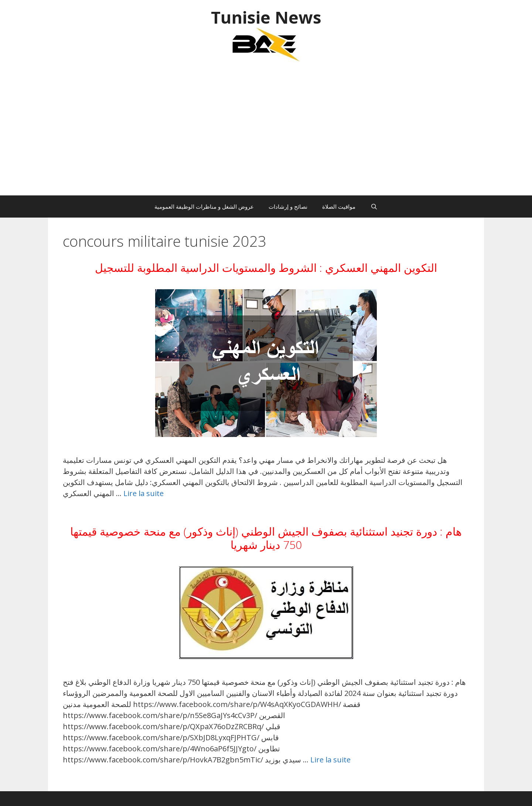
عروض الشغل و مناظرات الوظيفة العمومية (204, 206)
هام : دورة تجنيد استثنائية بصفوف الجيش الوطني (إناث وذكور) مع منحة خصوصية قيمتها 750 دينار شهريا (266, 538)
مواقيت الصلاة (339, 206)
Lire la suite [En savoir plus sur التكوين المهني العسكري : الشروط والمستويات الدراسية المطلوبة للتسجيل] (144, 493)
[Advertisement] (266, 133)
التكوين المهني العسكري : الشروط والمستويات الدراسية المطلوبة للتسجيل (266, 268)
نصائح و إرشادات (288, 206)
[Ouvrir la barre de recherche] (374, 206)
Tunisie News (266, 17)
